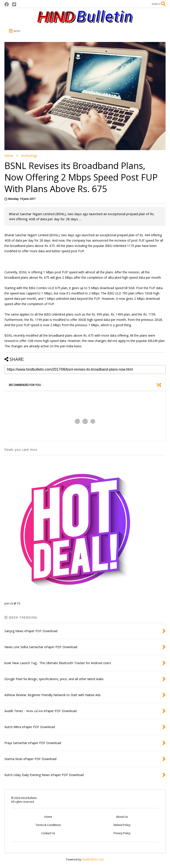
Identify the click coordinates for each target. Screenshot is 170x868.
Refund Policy (122, 825)
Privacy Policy (122, 833)
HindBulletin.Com (93, 859)
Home (9, 156)
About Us (122, 817)
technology (29, 156)
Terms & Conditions (48, 825)
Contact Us (48, 833)
